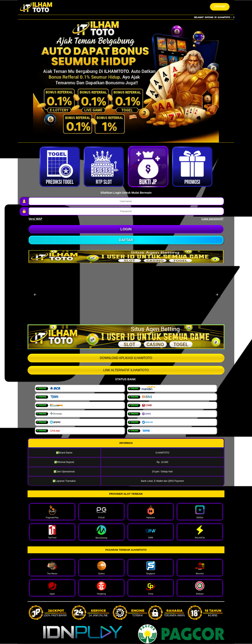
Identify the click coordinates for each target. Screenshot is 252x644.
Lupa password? (213, 219)
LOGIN (126, 229)
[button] (35, 295)
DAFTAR (126, 240)
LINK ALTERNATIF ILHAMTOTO (126, 370)
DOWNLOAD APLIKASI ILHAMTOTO (126, 358)
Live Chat (220, 6)
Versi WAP (35, 219)
